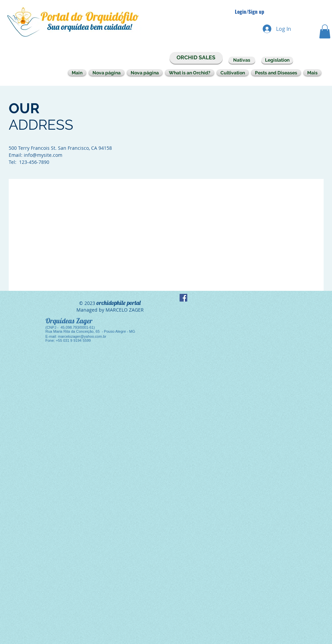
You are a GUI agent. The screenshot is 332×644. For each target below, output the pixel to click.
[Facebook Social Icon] (183, 298)
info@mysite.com (43, 155)
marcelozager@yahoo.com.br (82, 336)
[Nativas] (242, 60)
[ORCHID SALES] (196, 58)
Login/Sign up (250, 12)
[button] (325, 31)
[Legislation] (277, 60)
